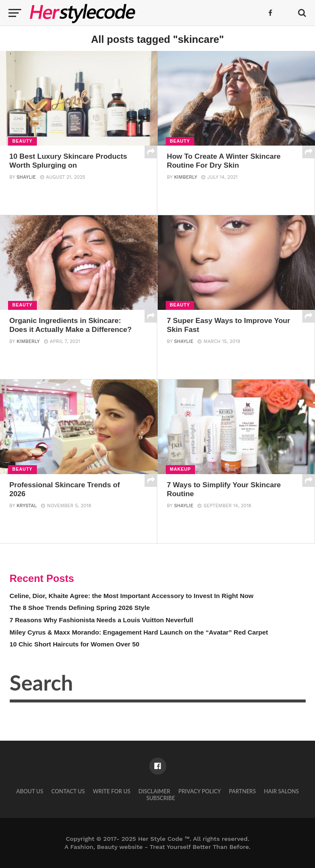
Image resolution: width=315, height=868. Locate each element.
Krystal (27, 506)
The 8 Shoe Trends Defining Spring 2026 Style (80, 608)
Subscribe (161, 798)
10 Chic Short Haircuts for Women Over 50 (75, 644)
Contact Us (68, 791)
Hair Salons (282, 791)
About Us (30, 791)
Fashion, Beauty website (107, 847)
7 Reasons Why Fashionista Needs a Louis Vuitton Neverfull (102, 620)
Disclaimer (155, 791)
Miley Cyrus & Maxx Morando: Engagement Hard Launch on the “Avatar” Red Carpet (139, 632)
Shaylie (26, 178)
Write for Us (112, 791)
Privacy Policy (200, 791)
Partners (242, 791)
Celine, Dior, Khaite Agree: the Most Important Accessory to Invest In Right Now (132, 596)
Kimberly (185, 178)
